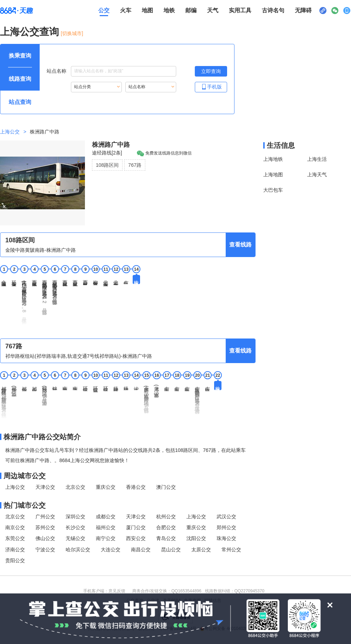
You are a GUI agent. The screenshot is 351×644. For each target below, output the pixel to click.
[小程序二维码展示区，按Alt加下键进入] (323, 11)
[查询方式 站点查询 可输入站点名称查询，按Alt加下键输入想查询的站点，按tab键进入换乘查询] (20, 102)
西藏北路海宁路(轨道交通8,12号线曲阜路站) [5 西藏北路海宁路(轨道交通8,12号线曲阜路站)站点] (45, 295)
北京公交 (75, 487)
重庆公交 (106, 487)
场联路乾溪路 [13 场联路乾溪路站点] (126, 386)
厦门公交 (136, 527)
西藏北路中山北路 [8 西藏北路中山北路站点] (75, 281)
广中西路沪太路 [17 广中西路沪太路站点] (167, 386)
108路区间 (107, 165)
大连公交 (111, 550)
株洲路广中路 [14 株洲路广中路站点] (136, 280)
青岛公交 (166, 538)
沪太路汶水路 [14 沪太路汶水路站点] (136, 386)
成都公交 (106, 517)
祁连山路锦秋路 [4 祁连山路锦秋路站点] (34, 386)
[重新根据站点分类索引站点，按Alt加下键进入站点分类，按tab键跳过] (96, 87)
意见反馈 (117, 591)
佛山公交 (45, 538)
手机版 (211, 87)
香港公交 (136, 487)
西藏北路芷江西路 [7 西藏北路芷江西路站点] (65, 281)
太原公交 (201, 550)
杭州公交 (166, 517)
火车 (126, 10)
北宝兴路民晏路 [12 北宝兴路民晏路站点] (116, 280)
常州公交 (231, 550)
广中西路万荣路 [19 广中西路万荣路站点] (187, 386)
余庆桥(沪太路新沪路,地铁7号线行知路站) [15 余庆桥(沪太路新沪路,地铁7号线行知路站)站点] (146, 397)
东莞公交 (15, 538)
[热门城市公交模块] (128, 505)
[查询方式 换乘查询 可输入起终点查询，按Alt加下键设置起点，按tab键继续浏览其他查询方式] (20, 56)
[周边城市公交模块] (128, 476)
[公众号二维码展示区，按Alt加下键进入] (335, 11)
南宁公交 (106, 538)
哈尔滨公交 (78, 550)
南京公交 (15, 527)
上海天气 (317, 175)
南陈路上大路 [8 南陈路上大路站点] (75, 386)
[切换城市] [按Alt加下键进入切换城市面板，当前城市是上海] (72, 33)
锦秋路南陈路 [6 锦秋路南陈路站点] (55, 386)
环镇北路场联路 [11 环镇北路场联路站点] (106, 386)
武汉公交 (226, 517)
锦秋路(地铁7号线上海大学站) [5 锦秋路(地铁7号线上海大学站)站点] (45, 393)
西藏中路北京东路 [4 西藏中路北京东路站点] (34, 281)
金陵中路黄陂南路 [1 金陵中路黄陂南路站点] (4, 281)
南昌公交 (141, 550)
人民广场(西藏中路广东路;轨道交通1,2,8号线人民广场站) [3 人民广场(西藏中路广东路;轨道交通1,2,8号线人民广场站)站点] (24, 300)
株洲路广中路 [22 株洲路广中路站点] (218, 386)
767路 (135, 165)
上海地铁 (273, 159)
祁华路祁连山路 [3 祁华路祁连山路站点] (24, 386)
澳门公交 (166, 487)
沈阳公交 (196, 538)
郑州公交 (226, 527)
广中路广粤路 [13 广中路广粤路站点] (126, 280)
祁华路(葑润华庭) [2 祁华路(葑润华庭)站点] (14, 389)
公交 (104, 10)
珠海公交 (226, 538)
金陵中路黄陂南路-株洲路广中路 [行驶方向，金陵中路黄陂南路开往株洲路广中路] (41, 250)
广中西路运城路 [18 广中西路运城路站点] (177, 386)
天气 (213, 10)
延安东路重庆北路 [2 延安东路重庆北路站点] (14, 281)
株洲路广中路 (111, 145)
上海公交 (10, 132)
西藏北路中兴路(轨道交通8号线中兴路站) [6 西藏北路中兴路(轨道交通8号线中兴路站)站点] (55, 290)
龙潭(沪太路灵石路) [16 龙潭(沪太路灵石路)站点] (157, 389)
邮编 (191, 10)
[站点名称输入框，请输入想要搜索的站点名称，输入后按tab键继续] (124, 71)
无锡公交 (75, 538)
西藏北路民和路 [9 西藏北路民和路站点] (85, 280)
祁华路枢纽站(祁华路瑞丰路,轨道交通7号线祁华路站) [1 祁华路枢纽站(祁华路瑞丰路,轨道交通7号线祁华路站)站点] (4, 400)
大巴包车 (273, 190)
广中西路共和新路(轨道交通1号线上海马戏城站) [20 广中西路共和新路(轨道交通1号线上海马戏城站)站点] (197, 397)
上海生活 (317, 159)
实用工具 (240, 10)
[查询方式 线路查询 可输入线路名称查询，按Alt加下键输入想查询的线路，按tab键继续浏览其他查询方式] (20, 79)
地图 (147, 10)
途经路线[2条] (107, 153)
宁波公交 (45, 550)
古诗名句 (273, 10)
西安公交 (136, 538)
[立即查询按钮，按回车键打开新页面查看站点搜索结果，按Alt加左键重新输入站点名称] (211, 71)
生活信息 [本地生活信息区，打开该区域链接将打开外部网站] (281, 145)
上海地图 (273, 175)
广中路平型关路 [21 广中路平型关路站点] (207, 386)
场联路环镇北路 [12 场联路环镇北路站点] (116, 386)
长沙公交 (75, 527)
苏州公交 (45, 527)
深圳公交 (75, 517)
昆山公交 (171, 550)
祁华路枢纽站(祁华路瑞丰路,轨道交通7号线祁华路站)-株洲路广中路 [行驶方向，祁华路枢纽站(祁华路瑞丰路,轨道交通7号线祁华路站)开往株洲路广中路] (79, 356)
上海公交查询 (29, 32)
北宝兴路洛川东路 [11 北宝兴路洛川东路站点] (106, 281)
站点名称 (111, 71)
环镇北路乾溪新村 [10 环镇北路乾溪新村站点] (95, 387)
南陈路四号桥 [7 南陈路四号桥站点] (65, 386)
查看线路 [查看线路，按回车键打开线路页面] (240, 245)
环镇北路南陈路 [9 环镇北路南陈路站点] (85, 386)
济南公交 (15, 550)
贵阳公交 (15, 560)
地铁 (169, 10)
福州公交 (106, 527)
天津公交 (45, 487)
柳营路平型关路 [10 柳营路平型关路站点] (95, 280)
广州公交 (45, 517)
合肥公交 (166, 527)
